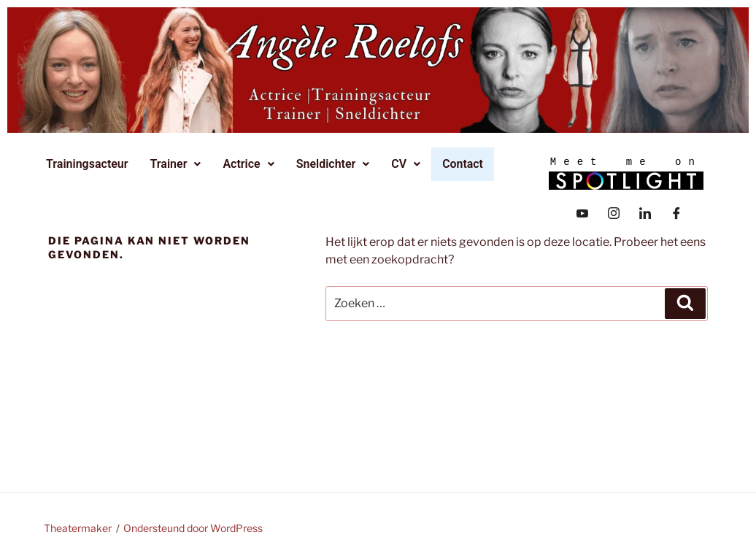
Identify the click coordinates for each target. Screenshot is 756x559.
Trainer (178, 164)
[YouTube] (582, 212)
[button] (178, 164)
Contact (464, 163)
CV (408, 164)
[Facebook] (676, 212)
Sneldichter (335, 164)
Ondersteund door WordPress (193, 528)
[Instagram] (614, 212)
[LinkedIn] (645, 212)
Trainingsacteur (89, 164)
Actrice (250, 164)
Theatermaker (78, 528)
